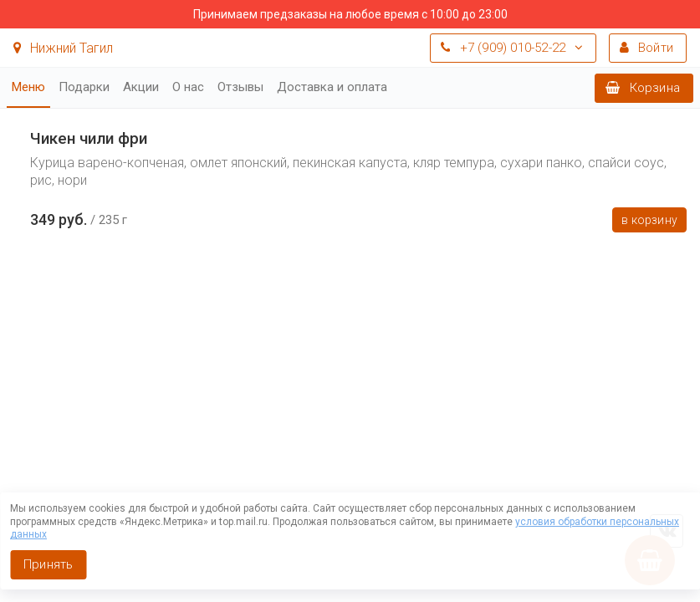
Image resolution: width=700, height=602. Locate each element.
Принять (48, 564)
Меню (28, 87)
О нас (188, 87)
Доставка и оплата (332, 87)
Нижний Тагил (63, 48)
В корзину (649, 220)
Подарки (84, 87)
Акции (141, 87)
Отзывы (240, 87)
